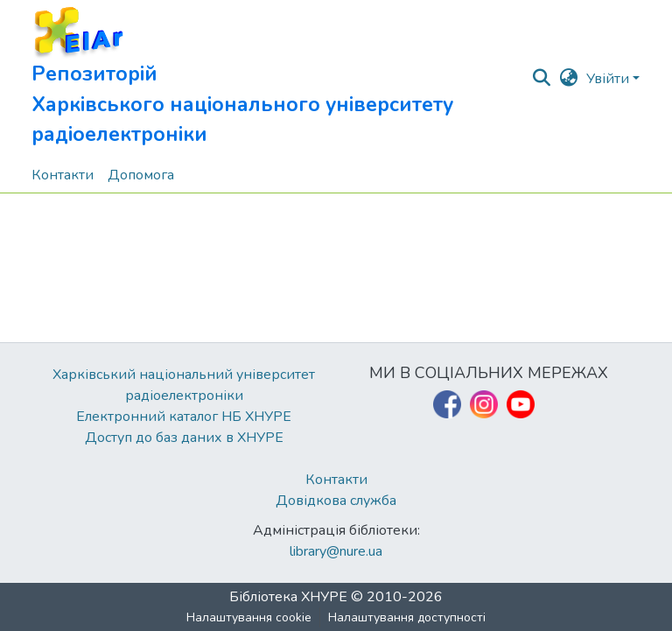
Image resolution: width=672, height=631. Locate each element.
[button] (281, 79)
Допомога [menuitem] (141, 175)
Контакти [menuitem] (63, 175)
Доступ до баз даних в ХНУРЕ (184, 438)
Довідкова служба (336, 501)
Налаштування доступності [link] (407, 617)
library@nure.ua (336, 551)
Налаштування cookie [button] (249, 617)
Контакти (336, 480)
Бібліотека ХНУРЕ (288, 597)
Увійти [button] (609, 79)
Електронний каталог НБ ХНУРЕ (184, 417)
